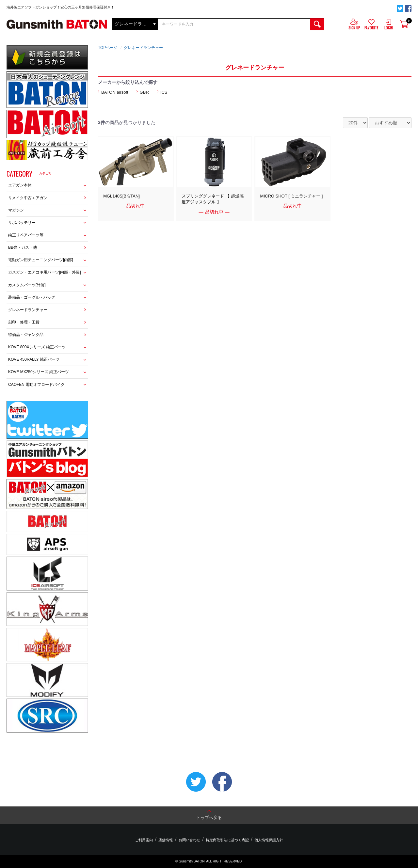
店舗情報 (167, 840)
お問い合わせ (189, 840)
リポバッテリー (22, 223)
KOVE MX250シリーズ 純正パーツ (39, 372)
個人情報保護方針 (265, 840)
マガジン (16, 210)
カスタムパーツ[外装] (27, 285)
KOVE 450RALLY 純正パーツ (34, 359)
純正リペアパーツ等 (26, 235)
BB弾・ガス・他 (23, 247)
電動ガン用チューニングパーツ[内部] (41, 260)
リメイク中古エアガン (28, 198)
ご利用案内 (147, 840)
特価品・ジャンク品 (26, 335)
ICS (164, 92)
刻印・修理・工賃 (24, 322)
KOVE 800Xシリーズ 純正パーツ (37, 347)
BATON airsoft (115, 92)
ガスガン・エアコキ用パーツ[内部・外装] (45, 272)
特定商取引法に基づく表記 (226, 840)
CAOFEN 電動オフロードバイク (36, 385)
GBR (144, 92)
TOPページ (108, 48)
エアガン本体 (20, 185)
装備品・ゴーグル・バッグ (32, 297)
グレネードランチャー (28, 310)
